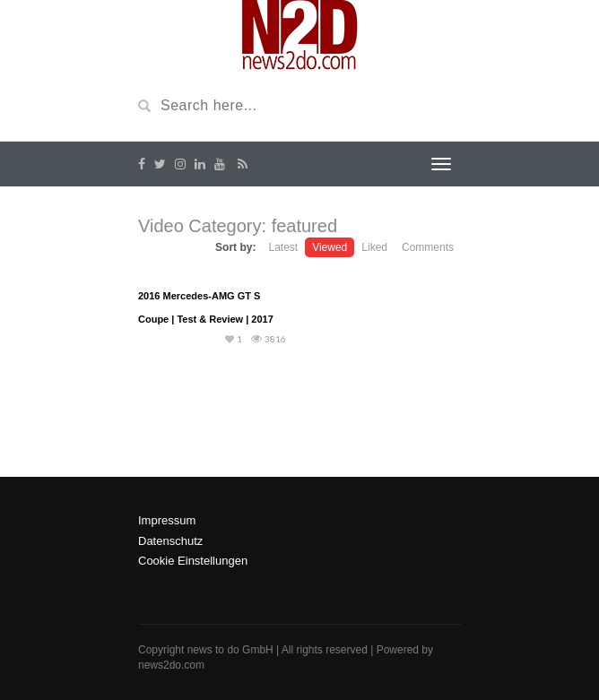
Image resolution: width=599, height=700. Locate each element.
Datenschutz (170, 541)
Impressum (167, 520)
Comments (428, 247)
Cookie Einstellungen (193, 561)
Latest (283, 247)
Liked (374, 247)
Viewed (330, 247)
